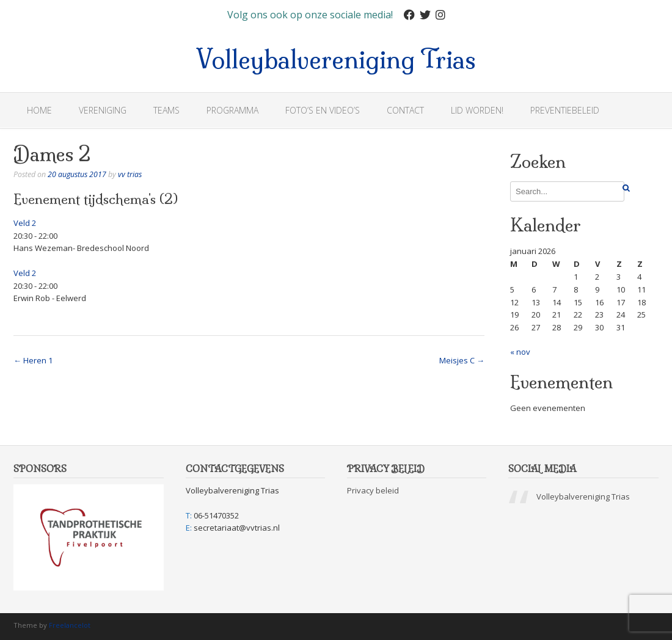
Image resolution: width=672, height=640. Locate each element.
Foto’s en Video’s (323, 110)
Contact (405, 110)
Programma (232, 110)
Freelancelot (70, 625)
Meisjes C (462, 360)
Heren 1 (33, 360)
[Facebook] (409, 15)
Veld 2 (25, 223)
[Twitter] (425, 15)
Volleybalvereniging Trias (336, 58)
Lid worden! (477, 110)
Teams (166, 110)
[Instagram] (440, 15)
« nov (520, 352)
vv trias (130, 174)
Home (39, 110)
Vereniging (103, 110)
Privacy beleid (373, 490)
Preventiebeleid (565, 110)
